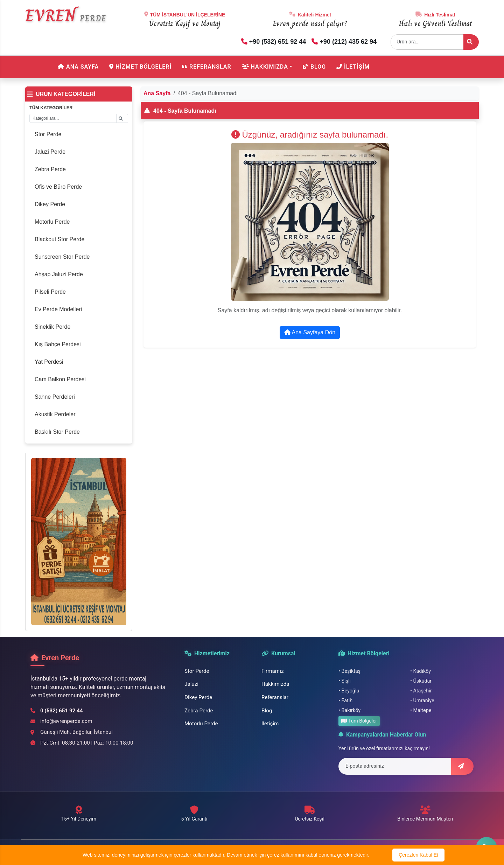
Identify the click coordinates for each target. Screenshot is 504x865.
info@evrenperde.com (66, 721)
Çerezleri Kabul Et (418, 855)
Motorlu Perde (201, 724)
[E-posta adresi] (395, 766)
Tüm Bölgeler (359, 721)
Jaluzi (191, 684)
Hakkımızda (275, 684)
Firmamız (272, 671)
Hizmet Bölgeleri (140, 67)
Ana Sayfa (78, 67)
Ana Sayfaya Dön (310, 332)
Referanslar (207, 67)
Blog (314, 67)
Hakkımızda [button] (265, 67)
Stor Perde (197, 671)
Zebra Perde (199, 711)
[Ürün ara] (471, 42)
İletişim (353, 67)
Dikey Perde (198, 697)
